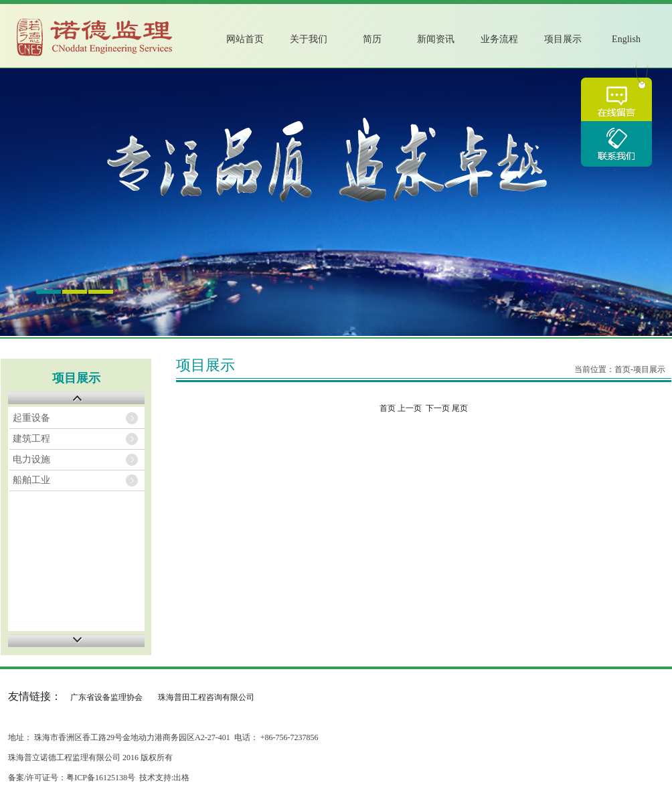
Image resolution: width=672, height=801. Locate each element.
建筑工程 (31, 439)
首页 (622, 369)
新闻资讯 (436, 39)
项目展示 (563, 39)
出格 (181, 778)
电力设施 (31, 459)
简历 (372, 39)
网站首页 (245, 39)
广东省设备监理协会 (106, 697)
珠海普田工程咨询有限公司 (206, 697)
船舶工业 (31, 480)
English (626, 39)
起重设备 (31, 418)
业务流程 (499, 39)
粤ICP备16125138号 (101, 778)
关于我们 (309, 39)
